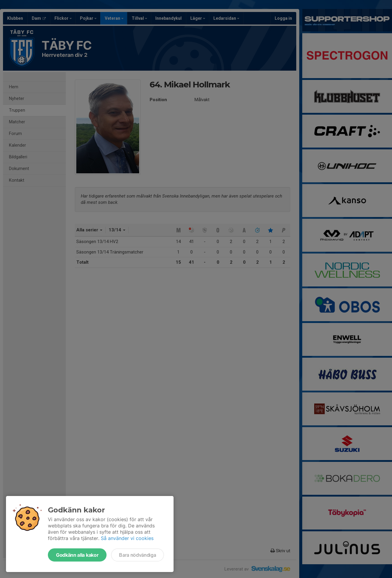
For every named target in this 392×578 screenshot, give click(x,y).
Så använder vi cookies (127, 538)
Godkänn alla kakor (77, 555)
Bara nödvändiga (137, 555)
